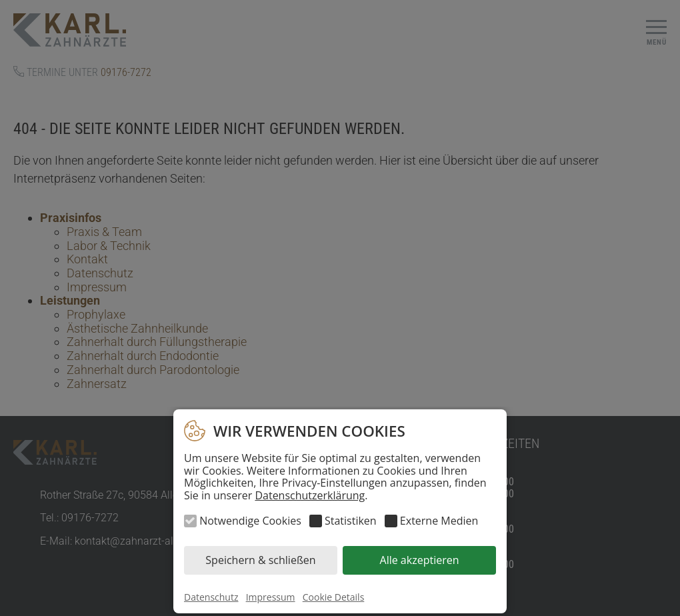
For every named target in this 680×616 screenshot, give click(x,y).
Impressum (271, 597)
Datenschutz (211, 597)
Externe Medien (439, 521)
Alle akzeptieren (420, 560)
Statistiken (351, 521)
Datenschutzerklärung (310, 495)
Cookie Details (334, 597)
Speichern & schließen (260, 560)
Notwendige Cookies (250, 521)
